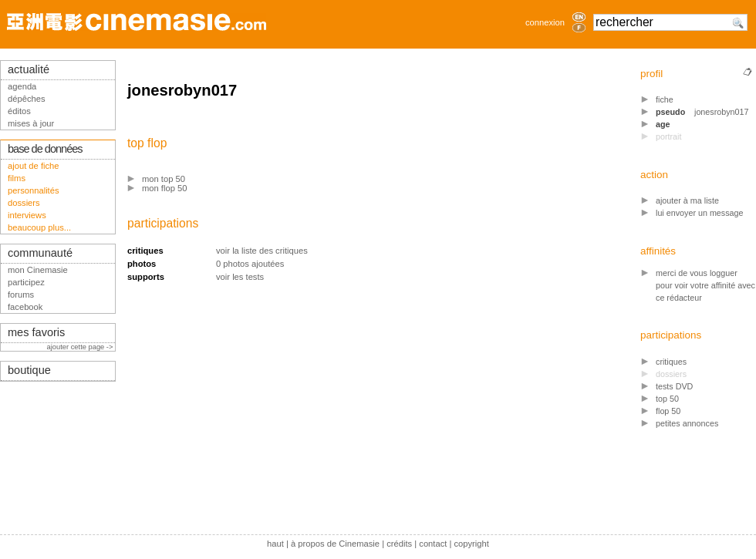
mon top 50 (164, 179)
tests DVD (674, 386)
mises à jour (31, 123)
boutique (29, 370)
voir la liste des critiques (262, 251)
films (17, 178)
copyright (471, 544)
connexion (545, 22)
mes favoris (36, 332)
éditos (19, 111)
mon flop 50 (164, 188)
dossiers (24, 203)
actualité (29, 69)
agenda (22, 86)
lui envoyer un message (700, 213)
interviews (27, 215)
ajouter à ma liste (687, 200)
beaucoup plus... (39, 227)
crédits (399, 544)
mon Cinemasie (38, 270)
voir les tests (240, 277)
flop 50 (668, 411)
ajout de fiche (34, 166)
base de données (45, 149)
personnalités (34, 190)
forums (21, 295)
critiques (671, 362)
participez (26, 282)
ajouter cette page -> (81, 347)
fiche (665, 99)
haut (275, 544)
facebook (25, 307)
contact (433, 544)
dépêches (27, 99)
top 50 (667, 399)
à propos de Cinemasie (335, 544)
